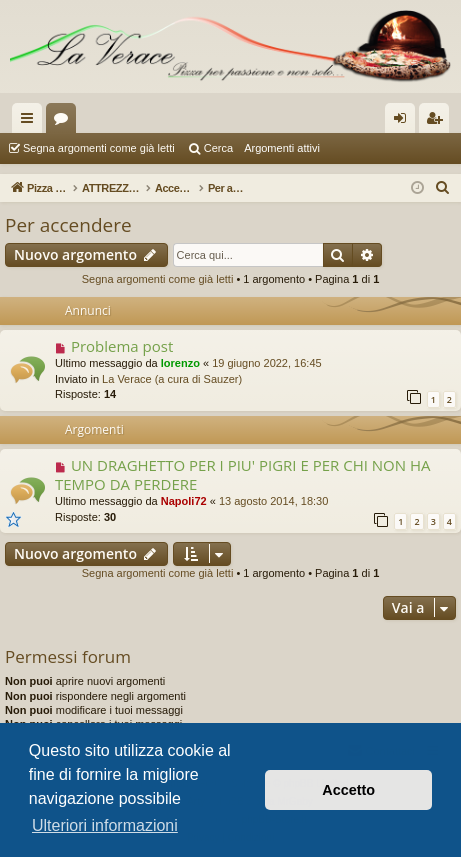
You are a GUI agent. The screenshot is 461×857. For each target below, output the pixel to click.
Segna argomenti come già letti (99, 148)
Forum (65, 122)
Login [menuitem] (404, 122)
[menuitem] (443, 188)
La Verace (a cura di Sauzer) (172, 379)
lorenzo (180, 363)
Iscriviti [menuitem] (438, 122)
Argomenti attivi (282, 148)
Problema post (122, 346)
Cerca (218, 148)
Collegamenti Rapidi (31, 122)
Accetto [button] (348, 790)
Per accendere (68, 225)
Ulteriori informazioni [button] (105, 825)
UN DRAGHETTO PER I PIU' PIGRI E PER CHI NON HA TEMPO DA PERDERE (242, 474)
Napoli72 (184, 501)
